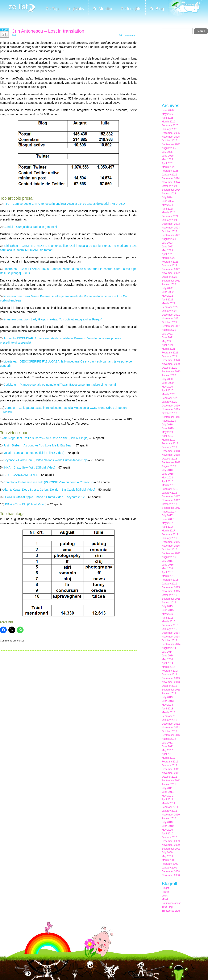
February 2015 (170, 625)
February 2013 (170, 716)
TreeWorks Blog (171, 911)
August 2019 (169, 421)
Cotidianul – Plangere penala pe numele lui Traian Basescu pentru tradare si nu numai (60, 385)
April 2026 (167, 118)
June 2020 (168, 383)
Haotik (165, 892)
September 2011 (171, 781)
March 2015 (168, 621)
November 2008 (171, 875)
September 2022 (171, 281)
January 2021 (169, 356)
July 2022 (167, 288)
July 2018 (167, 470)
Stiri (14, 35)
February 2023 (170, 262)
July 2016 (167, 561)
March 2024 (168, 212)
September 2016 (171, 553)
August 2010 (169, 818)
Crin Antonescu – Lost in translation (48, 31)
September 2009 (171, 849)
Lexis (165, 896)
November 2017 (171, 500)
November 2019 (171, 409)
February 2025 (170, 171)
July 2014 (167, 652)
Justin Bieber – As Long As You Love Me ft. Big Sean (38, 445)
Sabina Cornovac (171, 903)
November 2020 (171, 364)
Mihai (165, 899)
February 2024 (170, 216)
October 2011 (169, 777)
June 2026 (168, 110)
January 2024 (169, 220)
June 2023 (168, 247)
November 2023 (171, 228)
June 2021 (168, 337)
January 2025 (169, 175)
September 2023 (171, 235)
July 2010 (167, 822)
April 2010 (167, 834)
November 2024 (171, 182)
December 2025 (171, 133)
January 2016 (169, 584)
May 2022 (167, 296)
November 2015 (171, 591)
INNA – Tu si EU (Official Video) (26, 504)
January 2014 (169, 675)
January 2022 (169, 311)
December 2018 (171, 451)
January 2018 (169, 493)
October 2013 (169, 686)
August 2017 (169, 512)
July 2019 (167, 425)
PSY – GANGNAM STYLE (21, 475)
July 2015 (167, 606)
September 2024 (171, 190)
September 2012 (171, 735)
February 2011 (170, 807)
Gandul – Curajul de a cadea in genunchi (30, 227)
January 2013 (169, 720)
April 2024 (167, 209)
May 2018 (167, 478)
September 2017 (171, 508)
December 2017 (171, 497)
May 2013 (167, 705)
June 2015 (168, 610)
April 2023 (167, 254)
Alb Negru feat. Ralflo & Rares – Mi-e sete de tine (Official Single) (45, 438)
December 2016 (171, 542)
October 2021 (169, 322)
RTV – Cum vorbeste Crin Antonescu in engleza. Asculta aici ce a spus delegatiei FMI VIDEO (64, 204)
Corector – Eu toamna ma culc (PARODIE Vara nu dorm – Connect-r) (48, 482)
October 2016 (169, 550)
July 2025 (167, 152)
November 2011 (171, 773)
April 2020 (167, 390)
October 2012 (169, 731)
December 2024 (171, 178)
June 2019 (168, 428)
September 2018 (171, 462)
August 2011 (169, 784)
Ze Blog (157, 9)
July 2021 (167, 334)
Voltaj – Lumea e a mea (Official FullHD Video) (34, 453)
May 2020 (167, 387)
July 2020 (167, 379)
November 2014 (171, 637)
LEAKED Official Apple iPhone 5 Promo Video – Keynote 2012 (44, 497)
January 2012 (169, 765)
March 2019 (168, 440)
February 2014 (170, 671)
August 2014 (169, 648)
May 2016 (167, 568)
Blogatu (166, 888)
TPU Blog (167, 907)
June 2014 (168, 656)
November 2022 (171, 273)
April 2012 (167, 754)
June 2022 (168, 292)
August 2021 (169, 330)
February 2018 (170, 489)
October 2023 (169, 231)
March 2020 (168, 394)
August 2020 (169, 375)
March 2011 (168, 803)
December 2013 (171, 678)
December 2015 (171, 587)
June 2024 (168, 201)
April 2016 (167, 572)
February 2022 (170, 307)
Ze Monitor (103, 9)
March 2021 (168, 349)
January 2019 (169, 447)
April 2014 (167, 663)
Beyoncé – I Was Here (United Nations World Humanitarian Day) (45, 460)
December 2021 (171, 315)
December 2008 (171, 871)
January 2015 (169, 629)
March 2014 (168, 667)
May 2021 (167, 341)
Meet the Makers (185, 8)
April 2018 (167, 481)
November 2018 (171, 455)
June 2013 (168, 701)
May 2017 (167, 523)
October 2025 (169, 141)
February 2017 (170, 534)
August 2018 (169, 466)
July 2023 (167, 243)
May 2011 (167, 796)
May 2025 (167, 159)
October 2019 (169, 413)
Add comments (127, 36)
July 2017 (167, 515)
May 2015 (167, 614)
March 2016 (168, 576)
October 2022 (169, 277)
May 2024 (167, 205)
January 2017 (169, 538)
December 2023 (171, 224)
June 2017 (168, 519)
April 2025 (167, 163)
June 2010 (168, 826)
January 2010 (169, 837)
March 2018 (168, 485)
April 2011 (167, 799)
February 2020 (170, 398)
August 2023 (169, 239)
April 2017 (167, 527)
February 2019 (170, 444)
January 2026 (169, 129)
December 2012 (171, 724)
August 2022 (169, 284)
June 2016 (168, 565)
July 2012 (167, 743)
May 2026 (167, 114)
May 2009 (167, 856)
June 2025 (168, 156)
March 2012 (168, 758)
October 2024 (169, 186)
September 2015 (171, 599)
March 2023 (168, 258)
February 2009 (170, 864)
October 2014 (169, 640)
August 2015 (169, 603)
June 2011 (168, 792)
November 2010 (171, 815)
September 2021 (171, 326)
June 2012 (168, 746)
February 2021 (170, 353)
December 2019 (171, 406)
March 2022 (168, 303)
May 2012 (167, 750)
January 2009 (169, 868)
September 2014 (171, 644)
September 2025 (171, 144)
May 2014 (167, 659)
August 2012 (169, 739)
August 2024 (169, 194)
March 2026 (168, 122)
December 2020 (171, 360)
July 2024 (167, 197)
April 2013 (167, 709)
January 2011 (169, 811)
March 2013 (168, 712)
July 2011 (167, 788)
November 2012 (171, 728)
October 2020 (169, 368)
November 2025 (171, 137)
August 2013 (169, 693)
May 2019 (167, 432)
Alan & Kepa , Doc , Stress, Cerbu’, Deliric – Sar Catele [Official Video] (49, 490)
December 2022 (171, 269)
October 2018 (169, 459)
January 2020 (169, 402)
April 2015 (167, 618)
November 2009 (171, 845)
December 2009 (171, 841)
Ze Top (52, 9)
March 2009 (168, 860)
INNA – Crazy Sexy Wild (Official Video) (29, 467)
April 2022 (167, 300)
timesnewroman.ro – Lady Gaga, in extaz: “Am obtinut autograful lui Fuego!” (53, 319)
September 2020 (171, 372)
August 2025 (169, 148)
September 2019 (171, 417)
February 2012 (170, 762)
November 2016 (171, 546)
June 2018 (168, 474)
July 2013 (167, 697)
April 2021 (167, 345)
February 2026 (170, 125)
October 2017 (169, 504)
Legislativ (76, 9)
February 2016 (170, 580)
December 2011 (171, 769)
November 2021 (171, 319)
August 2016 (169, 557)
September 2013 (171, 690)
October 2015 (169, 595)
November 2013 (171, 682)
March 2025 (168, 167)
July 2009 (167, 853)
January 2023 (169, 266)
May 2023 (167, 250)
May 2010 (167, 830)
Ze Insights (131, 9)
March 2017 (168, 531)
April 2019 (167, 436)
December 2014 (171, 633)
